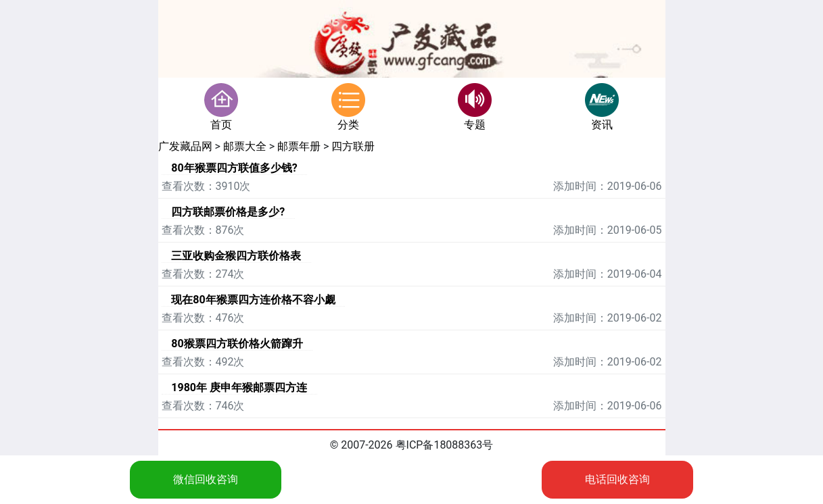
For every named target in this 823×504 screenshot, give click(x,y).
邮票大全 (245, 146)
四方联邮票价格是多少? (228, 212)
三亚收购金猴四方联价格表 (236, 256)
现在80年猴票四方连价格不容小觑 (253, 300)
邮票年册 (299, 146)
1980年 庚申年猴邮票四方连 (239, 387)
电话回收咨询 (617, 479)
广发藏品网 (185, 146)
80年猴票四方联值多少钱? (234, 168)
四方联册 (353, 146)
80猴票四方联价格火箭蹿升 (237, 344)
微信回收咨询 (206, 479)
